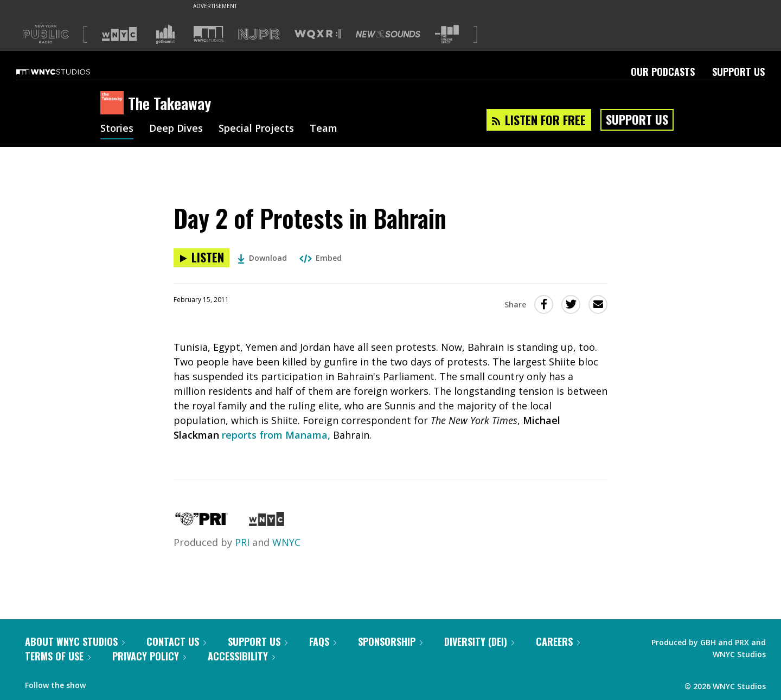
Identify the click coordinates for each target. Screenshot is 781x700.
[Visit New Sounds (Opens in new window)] (388, 34)
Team (324, 129)
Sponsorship (390, 641)
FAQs (323, 641)
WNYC (286, 542)
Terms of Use (58, 656)
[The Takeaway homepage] (114, 104)
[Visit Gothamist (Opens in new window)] (165, 34)
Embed (321, 258)
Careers (558, 641)
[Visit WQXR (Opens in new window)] (318, 34)
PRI (242, 542)
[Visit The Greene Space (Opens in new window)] (447, 34)
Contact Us (176, 641)
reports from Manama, (276, 435)
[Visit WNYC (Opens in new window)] (119, 34)
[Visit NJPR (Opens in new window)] (259, 34)
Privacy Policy (149, 656)
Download (262, 258)
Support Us (738, 72)
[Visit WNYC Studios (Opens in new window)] (209, 34)
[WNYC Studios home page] (67, 72)
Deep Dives (176, 129)
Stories (117, 129)
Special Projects (256, 129)
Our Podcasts (663, 72)
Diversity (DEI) (479, 641)
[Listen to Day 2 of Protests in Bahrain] (201, 258)
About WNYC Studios (75, 641)
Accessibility (241, 656)
